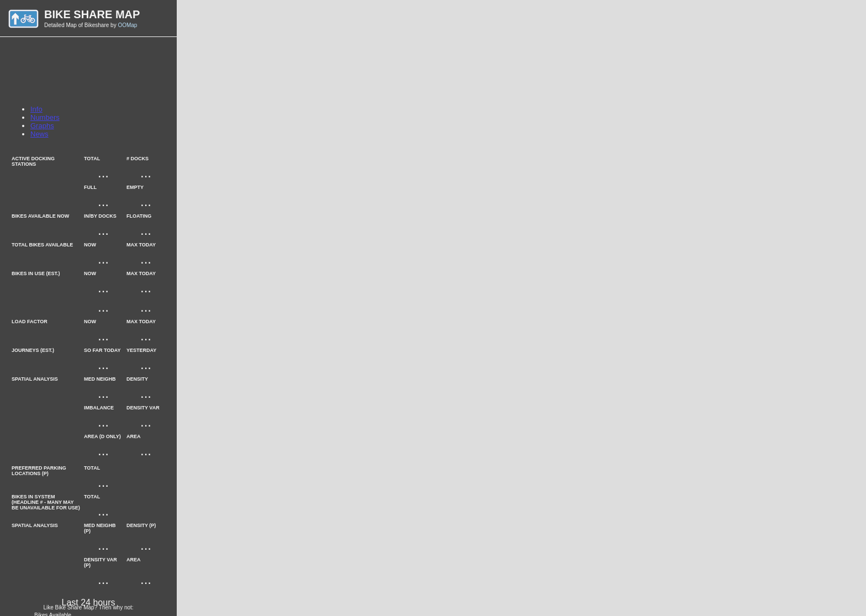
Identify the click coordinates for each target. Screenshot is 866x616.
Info (36, 109)
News (39, 134)
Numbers (45, 117)
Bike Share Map (92, 14)
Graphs (42, 126)
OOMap (127, 25)
